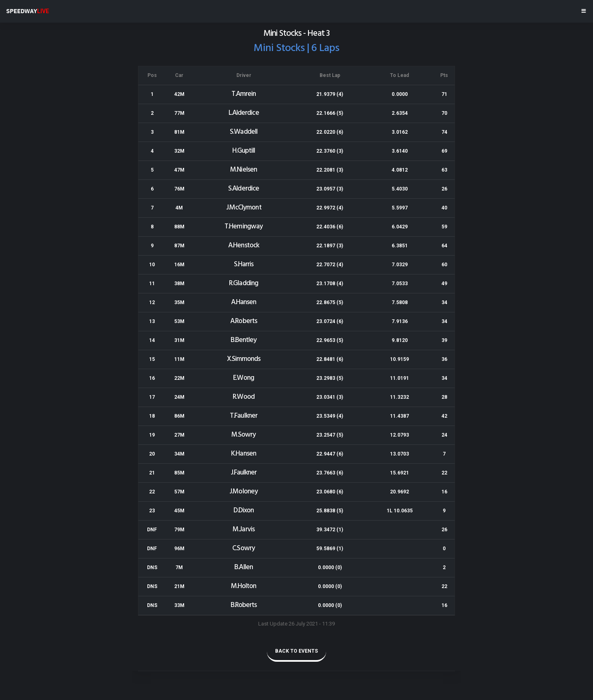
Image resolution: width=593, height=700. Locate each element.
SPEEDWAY (28, 11)
